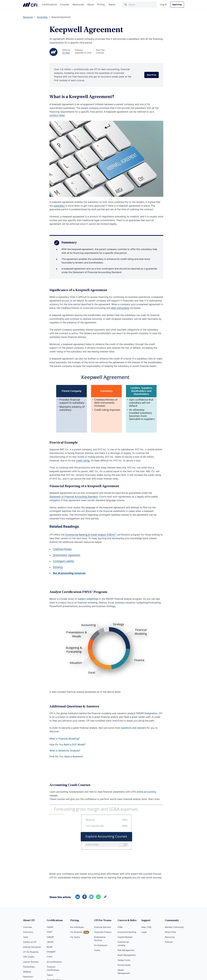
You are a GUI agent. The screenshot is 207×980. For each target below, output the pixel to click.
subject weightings (88, 599)
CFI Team (66, 53)
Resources (78, 4)
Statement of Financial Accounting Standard (74, 497)
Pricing (101, 4)
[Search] (139, 5)
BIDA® (50, 947)
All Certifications (54, 962)
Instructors (28, 932)
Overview (27, 927)
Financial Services (102, 927)
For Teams (75, 937)
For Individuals (77, 927)
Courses (65, 4)
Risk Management (126, 950)
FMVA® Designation (147, 713)
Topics (50, 975)
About (91, 4)
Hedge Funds (124, 960)
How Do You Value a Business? (66, 756)
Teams (112, 4)
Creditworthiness (62, 549)
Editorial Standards (32, 947)
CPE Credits (29, 957)
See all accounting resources (69, 573)
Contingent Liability (64, 561)
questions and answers (133, 728)
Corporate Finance (103, 932)
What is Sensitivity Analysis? (65, 751)
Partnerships (29, 967)
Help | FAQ (146, 927)
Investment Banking (127, 932)
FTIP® (50, 957)
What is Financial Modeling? (65, 739)
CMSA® (50, 937)
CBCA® (50, 942)
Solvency (58, 567)
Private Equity (124, 965)
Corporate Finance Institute (31, 5)
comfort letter (57, 115)
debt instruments (120, 308)
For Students (76, 932)
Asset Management (127, 955)
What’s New (170, 932)
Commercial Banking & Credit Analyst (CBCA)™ (91, 535)
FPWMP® (51, 952)
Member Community (174, 927)
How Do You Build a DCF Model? (67, 745)
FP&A (120, 927)
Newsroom (28, 977)
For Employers (101, 945)
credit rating (83, 460)
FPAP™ (50, 932)
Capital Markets (125, 937)
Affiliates (27, 972)
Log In (163, 4)
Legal (144, 932)
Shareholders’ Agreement (67, 555)
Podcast (169, 942)
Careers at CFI (30, 942)
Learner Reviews (31, 962)
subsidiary (59, 206)
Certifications (49, 4)
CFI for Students (31, 952)
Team (26, 937)
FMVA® (50, 927)
